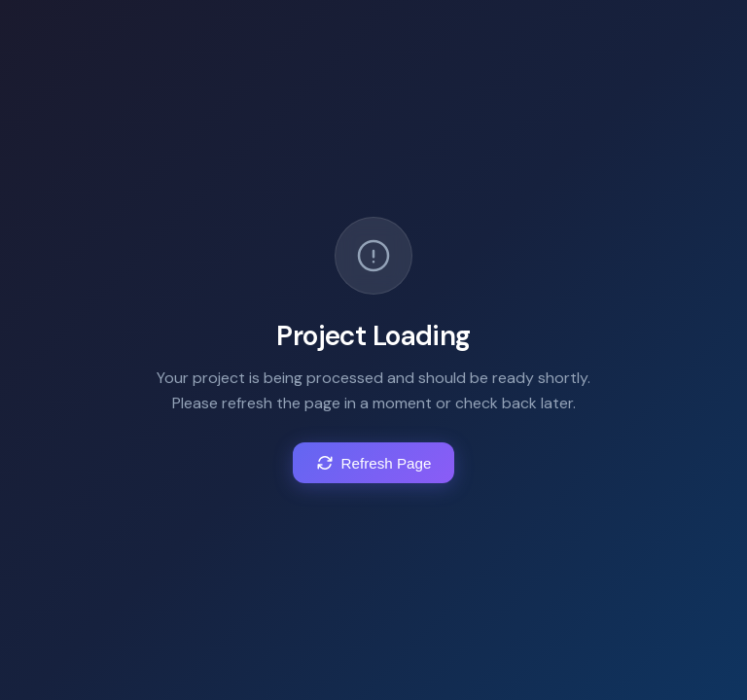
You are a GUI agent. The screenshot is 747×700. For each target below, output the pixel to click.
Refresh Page (374, 463)
